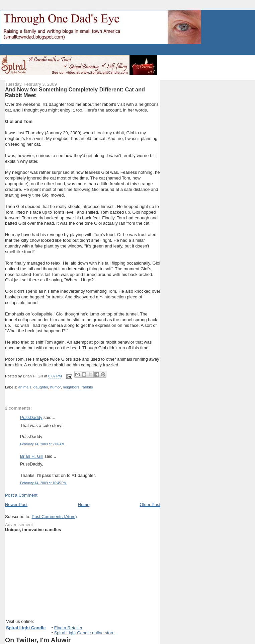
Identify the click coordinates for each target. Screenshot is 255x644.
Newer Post (16, 505)
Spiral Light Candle (26, 628)
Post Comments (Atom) (54, 517)
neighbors (71, 387)
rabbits (87, 387)
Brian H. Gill (32, 456)
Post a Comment (21, 495)
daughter (41, 387)
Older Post (150, 505)
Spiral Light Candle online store (84, 633)
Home (84, 505)
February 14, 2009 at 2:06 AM (42, 444)
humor (55, 387)
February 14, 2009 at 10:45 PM (43, 483)
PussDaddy (31, 417)
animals (25, 387)
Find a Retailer (68, 628)
